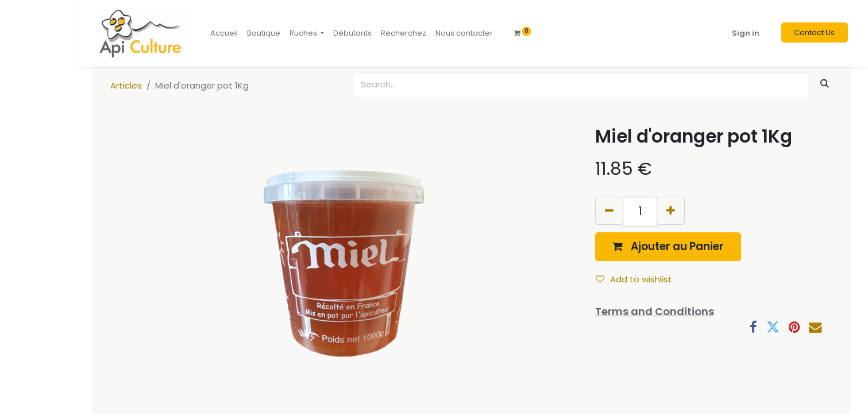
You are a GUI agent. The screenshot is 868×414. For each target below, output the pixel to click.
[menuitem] (224, 33)
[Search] (825, 84)
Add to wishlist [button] (634, 279)
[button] (668, 246)
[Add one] (671, 211)
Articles (126, 85)
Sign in (746, 33)
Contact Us (814, 32)
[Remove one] (609, 211)
